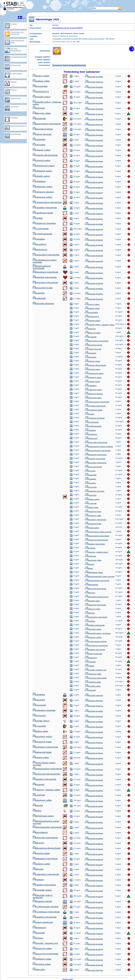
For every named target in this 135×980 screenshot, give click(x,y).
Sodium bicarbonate (94, 654)
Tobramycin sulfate (93, 674)
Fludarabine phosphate (95, 491)
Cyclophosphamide (42, 234)
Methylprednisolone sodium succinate (100, 577)
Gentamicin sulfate (93, 516)
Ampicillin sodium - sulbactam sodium (100, 325)
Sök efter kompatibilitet (16, 50)
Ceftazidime (39, 181)
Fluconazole (91, 487)
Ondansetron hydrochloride (96, 617)
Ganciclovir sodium (93, 512)
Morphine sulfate (93, 601)
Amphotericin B (41, 92)
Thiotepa (90, 666)
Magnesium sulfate (93, 560)
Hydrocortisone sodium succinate (98, 532)
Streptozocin (91, 658)
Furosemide (91, 503)
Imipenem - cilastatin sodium (97, 552)
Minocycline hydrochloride (96, 589)
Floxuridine (91, 483)
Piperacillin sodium (93, 629)
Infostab (14, 24)
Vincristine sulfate (93, 686)
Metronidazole (92, 585)
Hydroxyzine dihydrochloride (97, 540)
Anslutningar (15, 98)
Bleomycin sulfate (42, 113)
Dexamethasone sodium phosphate (99, 447)
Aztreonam (39, 108)
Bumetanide (39, 119)
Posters (13, 90)
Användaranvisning (18, 126)
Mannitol (90, 564)
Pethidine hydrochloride (95, 625)
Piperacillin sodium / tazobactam (98, 633)
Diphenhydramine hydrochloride (42, 267)
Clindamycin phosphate (44, 223)
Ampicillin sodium (42, 97)
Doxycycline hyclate (43, 288)
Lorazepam (91, 556)
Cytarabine (39, 239)
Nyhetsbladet (16, 134)
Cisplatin (38, 218)
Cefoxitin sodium (41, 176)
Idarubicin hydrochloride (95, 544)
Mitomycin (90, 593)
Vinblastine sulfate (93, 682)
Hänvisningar (16, 65)
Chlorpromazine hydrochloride (47, 202)
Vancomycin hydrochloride (96, 678)
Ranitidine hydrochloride (95, 650)
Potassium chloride (93, 638)
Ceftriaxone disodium (43, 192)
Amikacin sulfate (41, 81)
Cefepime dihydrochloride (45, 155)
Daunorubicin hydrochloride (46, 255)
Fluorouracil (91, 495)
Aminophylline (40, 86)
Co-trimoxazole (41, 229)
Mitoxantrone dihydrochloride (97, 597)
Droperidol (39, 293)
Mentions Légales (68, 979)
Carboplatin (39, 139)
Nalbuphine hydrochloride (96, 605)
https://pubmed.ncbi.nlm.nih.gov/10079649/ (67, 28)
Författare (14, 118)
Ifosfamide (90, 548)
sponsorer (14, 106)
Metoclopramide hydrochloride (97, 581)
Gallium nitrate (92, 508)
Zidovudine (91, 690)
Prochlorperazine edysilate (96, 642)
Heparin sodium (92, 528)
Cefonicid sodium (42, 160)
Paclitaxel (90, 621)
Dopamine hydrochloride (45, 277)
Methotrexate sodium (94, 573)
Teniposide (91, 662)
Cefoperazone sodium (44, 166)
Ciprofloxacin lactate (43, 213)
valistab (13, 82)
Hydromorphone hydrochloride (97, 536)
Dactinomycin (40, 250)
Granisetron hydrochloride (96, 520)
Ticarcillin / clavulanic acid (96, 670)
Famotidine (91, 479)
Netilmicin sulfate (93, 609)
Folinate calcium (93, 499)
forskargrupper (16, 73)
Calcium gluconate (42, 134)
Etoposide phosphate (94, 77)
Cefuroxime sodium (42, 197)
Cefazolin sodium (42, 150)
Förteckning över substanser (17, 33)
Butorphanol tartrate (43, 129)
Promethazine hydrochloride (97, 646)
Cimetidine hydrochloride (45, 208)
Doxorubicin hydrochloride (45, 283)
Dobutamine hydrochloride (46, 272)
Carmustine (39, 145)
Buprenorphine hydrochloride (47, 124)
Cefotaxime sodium (42, 171)
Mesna (89, 568)
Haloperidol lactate (93, 524)
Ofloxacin (90, 613)
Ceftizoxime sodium (43, 187)
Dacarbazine (40, 244)
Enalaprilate (39, 298)
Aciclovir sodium (41, 76)
